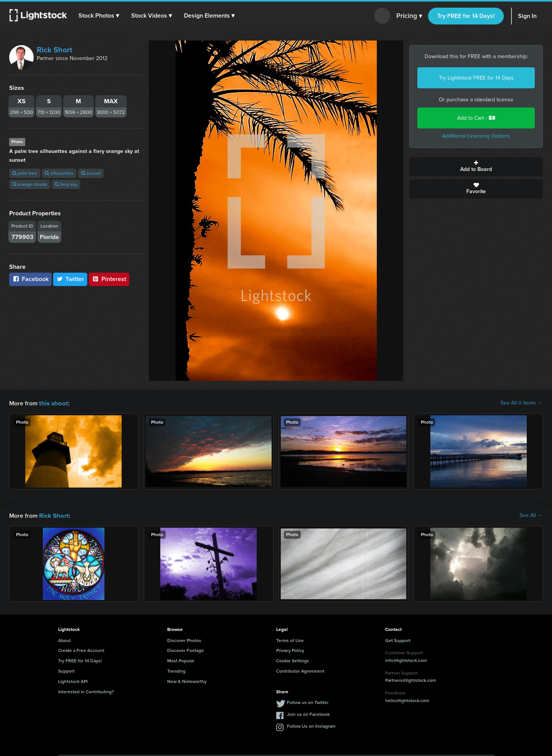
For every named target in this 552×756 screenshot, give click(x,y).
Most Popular (181, 660)
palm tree (25, 173)
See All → (531, 515)
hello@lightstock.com (407, 700)
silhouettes (59, 173)
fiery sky (66, 184)
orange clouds (30, 184)
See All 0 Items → (522, 403)
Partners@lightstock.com (411, 680)
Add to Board (476, 167)
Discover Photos (184, 640)
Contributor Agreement (300, 670)
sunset (91, 173)
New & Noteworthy (187, 681)
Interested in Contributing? (86, 691)
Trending (176, 670)
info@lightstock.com (406, 660)
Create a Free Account (81, 650)
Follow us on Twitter (308, 702)
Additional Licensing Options (476, 136)
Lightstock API (73, 681)
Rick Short (55, 50)
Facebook (30, 279)
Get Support (398, 640)
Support (66, 670)
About (64, 640)
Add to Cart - (476, 118)
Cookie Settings (293, 660)
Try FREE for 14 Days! (466, 16)
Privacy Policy (290, 650)
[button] (99, 16)
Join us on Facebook (308, 714)
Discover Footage (186, 650)
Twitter (70, 279)
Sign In (527, 16)
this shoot (52, 403)
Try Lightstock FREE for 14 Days (476, 78)
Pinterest (109, 279)
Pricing (409, 16)
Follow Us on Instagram (311, 725)
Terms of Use (290, 640)
